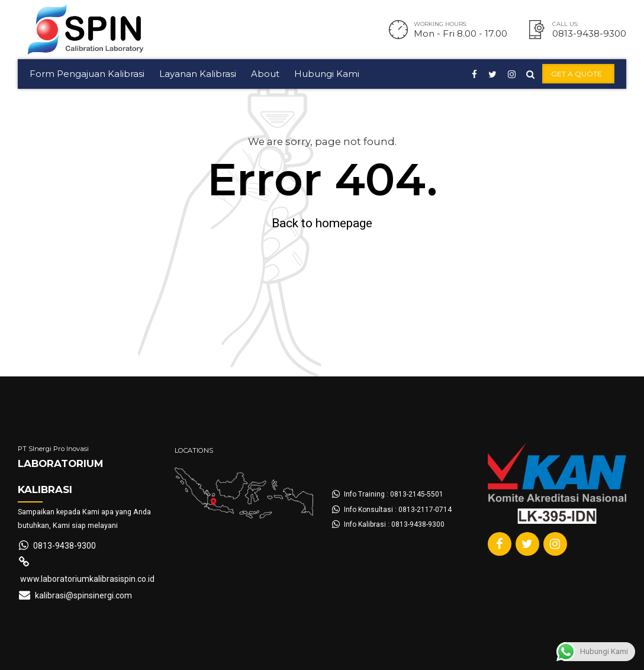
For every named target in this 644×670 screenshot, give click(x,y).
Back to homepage (322, 223)
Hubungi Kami (327, 74)
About (265, 74)
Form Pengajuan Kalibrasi (87, 74)
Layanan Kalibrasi (198, 74)
